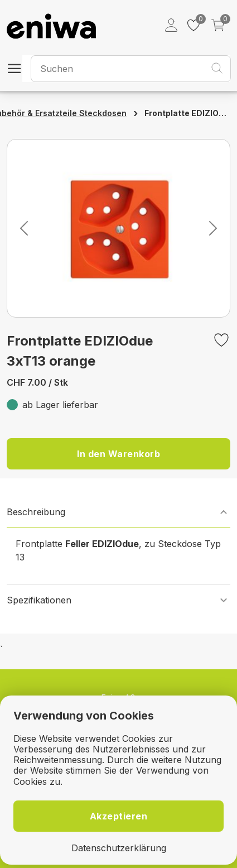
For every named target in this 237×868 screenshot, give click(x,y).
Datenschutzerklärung (119, 848)
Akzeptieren (119, 816)
